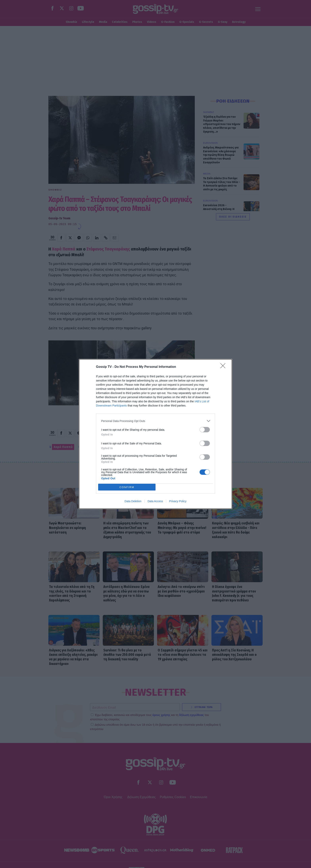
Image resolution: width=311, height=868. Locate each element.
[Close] (224, 367)
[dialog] (155, 434)
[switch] (205, 430)
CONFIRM (127, 487)
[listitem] (155, 421)
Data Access (155, 501)
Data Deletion (133, 501)
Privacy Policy (178, 501)
